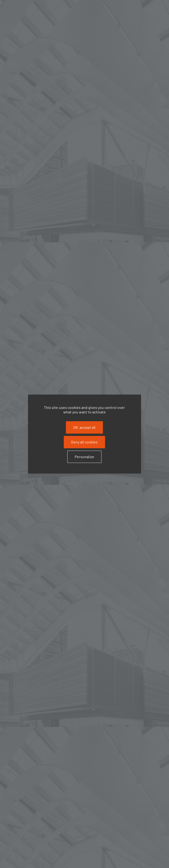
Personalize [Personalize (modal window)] (84, 457)
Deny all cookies (84, 442)
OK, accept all (84, 427)
